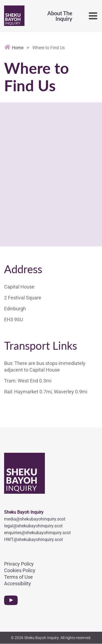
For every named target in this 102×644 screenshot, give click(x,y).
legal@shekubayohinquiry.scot (33, 526)
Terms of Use (18, 577)
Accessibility (18, 583)
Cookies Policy (20, 570)
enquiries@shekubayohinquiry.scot (37, 533)
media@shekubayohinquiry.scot (35, 519)
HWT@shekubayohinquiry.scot (33, 539)
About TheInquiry (60, 16)
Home (14, 48)
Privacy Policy (19, 564)
